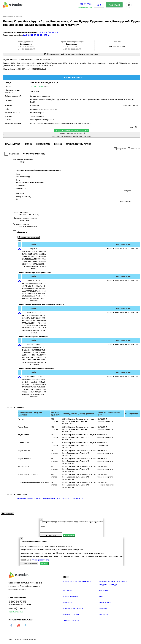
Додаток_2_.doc (34, 312)
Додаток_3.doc (34, 344)
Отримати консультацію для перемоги (72, 131)
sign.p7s (34, 248)
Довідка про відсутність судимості (72, 133)
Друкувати (8, 513)
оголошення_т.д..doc (34, 376)
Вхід (99, 5)
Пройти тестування (29, 564)
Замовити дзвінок (85, 8)
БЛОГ (101, 597)
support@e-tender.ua (16, 613)
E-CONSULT (68, 591)
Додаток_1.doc (34, 280)
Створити (69, 536)
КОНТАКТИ (68, 603)
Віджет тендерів (71, 597)
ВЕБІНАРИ (103, 609)
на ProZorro (42, 32)
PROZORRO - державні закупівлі (77, 582)
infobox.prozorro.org (40, 561)
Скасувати (51, 536)
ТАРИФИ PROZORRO (71, 621)
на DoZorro (54, 32)
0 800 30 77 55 (85, 5)
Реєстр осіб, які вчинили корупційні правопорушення (72, 136)
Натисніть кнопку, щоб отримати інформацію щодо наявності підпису (72, 54)
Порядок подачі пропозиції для (36, 498)
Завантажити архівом (29, 237)
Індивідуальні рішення (74, 609)
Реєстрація (114, 5)
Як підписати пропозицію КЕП (70, 498)
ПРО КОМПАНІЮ (106, 603)
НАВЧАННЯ (104, 591)
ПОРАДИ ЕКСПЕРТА (71, 615)
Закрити (44, 564)
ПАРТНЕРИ (103, 615)
